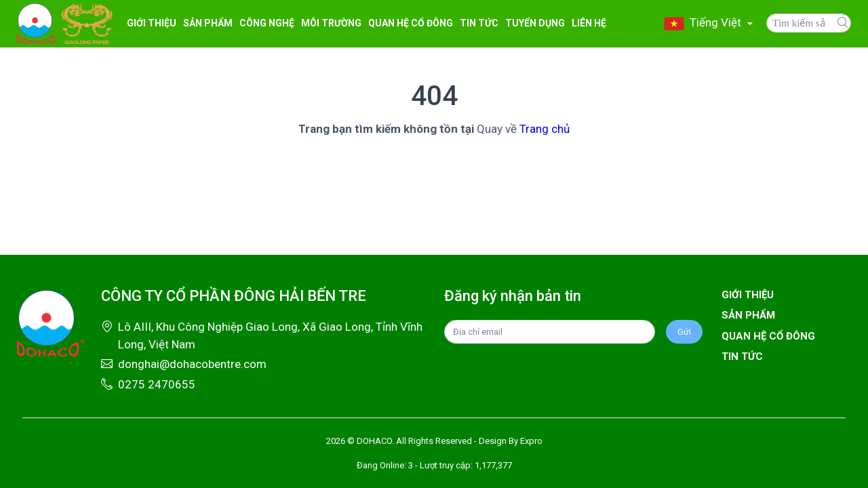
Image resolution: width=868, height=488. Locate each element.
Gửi (684, 332)
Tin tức (742, 357)
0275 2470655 (157, 384)
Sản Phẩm (208, 23)
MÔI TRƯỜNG (331, 23)
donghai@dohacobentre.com (192, 364)
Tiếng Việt (704, 22)
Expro (531, 441)
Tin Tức (479, 23)
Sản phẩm (748, 315)
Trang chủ (545, 129)
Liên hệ (589, 23)
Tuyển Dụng (535, 23)
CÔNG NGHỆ (267, 23)
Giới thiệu (152, 23)
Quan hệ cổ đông (411, 23)
